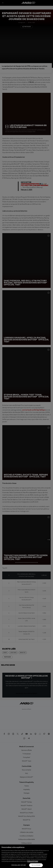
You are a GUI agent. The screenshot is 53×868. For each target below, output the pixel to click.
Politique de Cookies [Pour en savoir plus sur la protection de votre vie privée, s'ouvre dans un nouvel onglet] (33, 861)
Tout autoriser (36, 865)
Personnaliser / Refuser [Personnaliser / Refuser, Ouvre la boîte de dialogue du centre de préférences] (19, 865)
